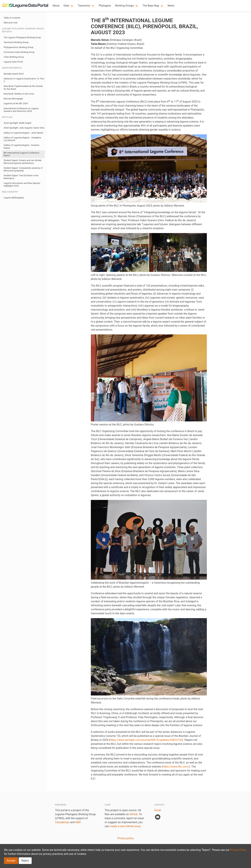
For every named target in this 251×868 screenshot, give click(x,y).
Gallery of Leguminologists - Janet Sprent (23, 133)
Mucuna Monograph (13, 99)
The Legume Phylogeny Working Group (22, 37)
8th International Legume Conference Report (21, 154)
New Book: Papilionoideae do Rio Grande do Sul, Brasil (23, 87)
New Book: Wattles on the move (19, 94)
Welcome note (11, 23)
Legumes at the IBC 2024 (16, 103)
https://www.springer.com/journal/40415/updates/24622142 (146, 740)
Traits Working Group (14, 57)
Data (66, 6)
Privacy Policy (238, 850)
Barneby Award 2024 (14, 74)
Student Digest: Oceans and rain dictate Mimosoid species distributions (23, 162)
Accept (11, 861)
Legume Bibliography (14, 198)
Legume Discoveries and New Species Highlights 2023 (22, 184)
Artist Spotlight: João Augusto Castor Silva (24, 128)
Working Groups (124, 6)
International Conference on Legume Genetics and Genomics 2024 (21, 110)
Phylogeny (105, 6)
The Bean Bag (151, 6)
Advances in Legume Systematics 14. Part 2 (24, 80)
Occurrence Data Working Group (19, 52)
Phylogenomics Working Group (18, 47)
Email (158, 810)
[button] (69, 6)
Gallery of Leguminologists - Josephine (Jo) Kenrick (22, 139)
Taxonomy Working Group (16, 42)
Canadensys (62, 822)
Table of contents (12, 18)
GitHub (134, 814)
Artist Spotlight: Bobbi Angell (17, 123)
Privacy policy (125, 838)
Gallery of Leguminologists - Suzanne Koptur (21, 146)
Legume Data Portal (13, 62)
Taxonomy (84, 6)
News (171, 6)
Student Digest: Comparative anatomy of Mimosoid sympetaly (23, 169)
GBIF (78, 822)
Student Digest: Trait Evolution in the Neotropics (21, 177)
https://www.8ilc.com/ (176, 767)
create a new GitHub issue (125, 826)
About (56, 6)
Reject (25, 861)
